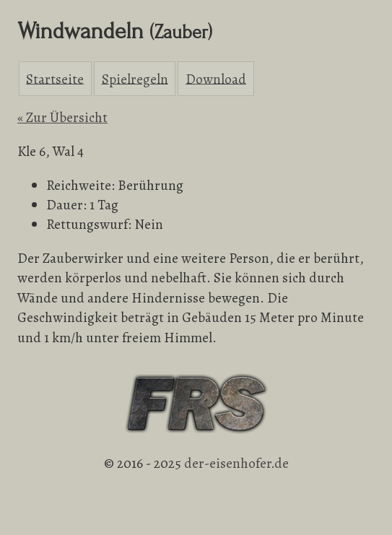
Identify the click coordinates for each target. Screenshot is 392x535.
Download (216, 78)
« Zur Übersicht (62, 117)
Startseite (55, 78)
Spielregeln (135, 78)
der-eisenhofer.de (236, 463)
